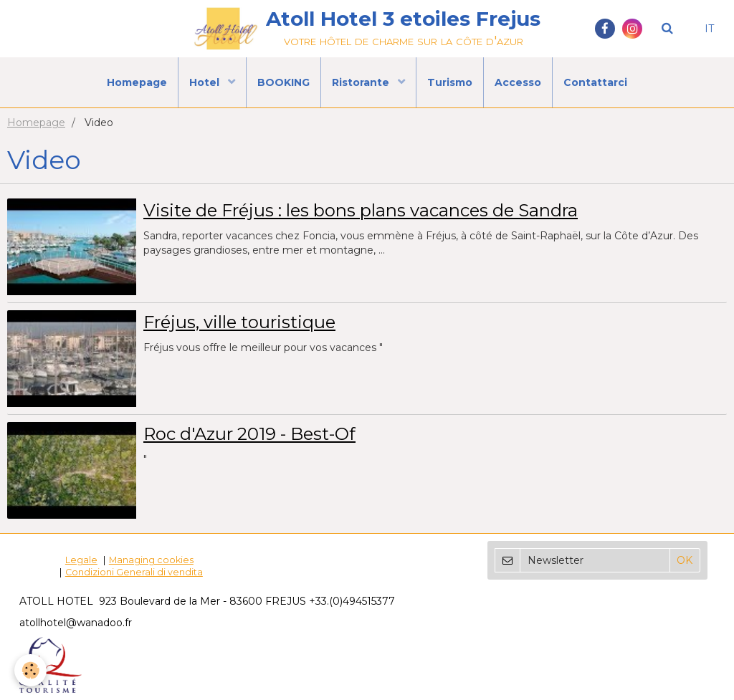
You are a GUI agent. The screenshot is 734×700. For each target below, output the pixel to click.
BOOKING (283, 82)
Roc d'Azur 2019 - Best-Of (249, 434)
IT (709, 29)
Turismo (450, 82)
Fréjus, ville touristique (239, 322)
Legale (81, 560)
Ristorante (362, 82)
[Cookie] (30, 670)
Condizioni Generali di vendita (134, 572)
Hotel (206, 82)
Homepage (137, 82)
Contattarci (595, 82)
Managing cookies (151, 560)
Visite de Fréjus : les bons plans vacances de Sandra (361, 210)
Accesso (518, 82)
